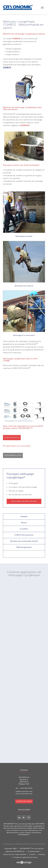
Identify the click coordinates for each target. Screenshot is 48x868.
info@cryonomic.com (24, 791)
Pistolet (24, 516)
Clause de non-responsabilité (15, 854)
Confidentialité (34, 851)
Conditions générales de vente (25, 857)
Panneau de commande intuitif (24, 541)
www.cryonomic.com (24, 794)
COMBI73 (7, 67)
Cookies (32, 854)
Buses (24, 523)
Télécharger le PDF (13, 455)
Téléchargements (24, 547)
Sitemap (42, 854)
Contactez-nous (12, 438)
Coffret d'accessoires (24, 535)
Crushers (24, 529)
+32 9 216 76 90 (26, 788)
